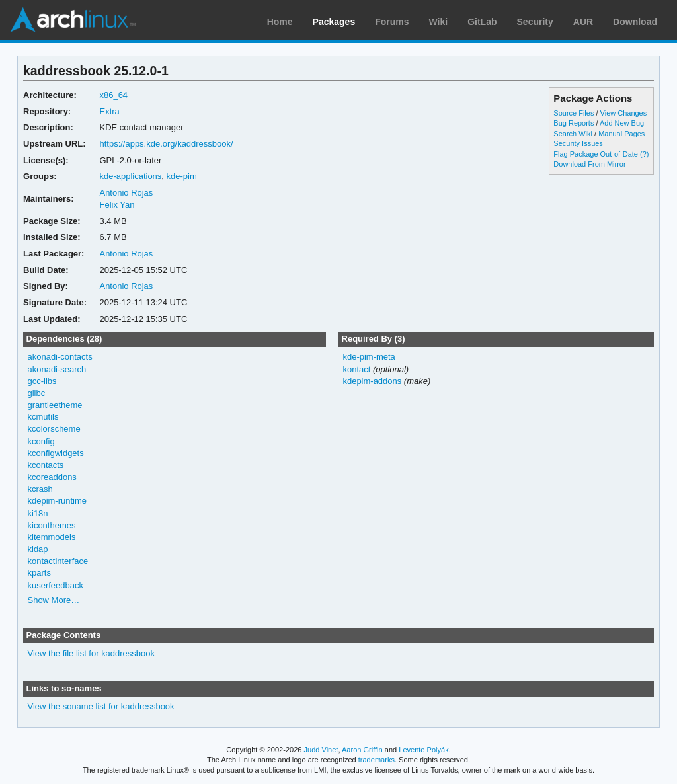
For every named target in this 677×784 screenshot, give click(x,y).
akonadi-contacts (60, 357)
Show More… (54, 600)
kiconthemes (52, 525)
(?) (644, 154)
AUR (583, 22)
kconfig (41, 441)
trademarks (377, 760)
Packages (334, 22)
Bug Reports (574, 123)
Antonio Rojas (126, 193)
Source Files (574, 113)
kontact (356, 369)
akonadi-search (57, 369)
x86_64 (113, 95)
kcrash (40, 489)
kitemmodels (52, 537)
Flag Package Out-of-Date (596, 154)
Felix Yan (117, 205)
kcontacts (46, 465)
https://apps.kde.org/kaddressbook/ (166, 144)
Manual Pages (621, 134)
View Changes (624, 113)
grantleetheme (55, 405)
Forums (392, 22)
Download (635, 22)
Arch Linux (73, 20)
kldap (38, 549)
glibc (37, 393)
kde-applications (130, 176)
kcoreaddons (52, 477)
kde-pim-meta (369, 357)
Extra (109, 111)
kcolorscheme (54, 429)
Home (280, 22)
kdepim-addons (372, 381)
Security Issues (578, 143)
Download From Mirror (589, 164)
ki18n (38, 513)
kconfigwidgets (56, 453)
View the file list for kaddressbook (91, 653)
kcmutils (43, 417)
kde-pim (182, 176)
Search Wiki (573, 134)
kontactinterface (58, 561)
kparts (39, 573)
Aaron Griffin (362, 750)
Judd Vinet (321, 750)
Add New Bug (622, 123)
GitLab (482, 22)
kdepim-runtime (57, 501)
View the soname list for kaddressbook (101, 706)
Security (535, 22)
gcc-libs (42, 381)
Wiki (439, 22)
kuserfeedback (56, 585)
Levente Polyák (423, 750)
